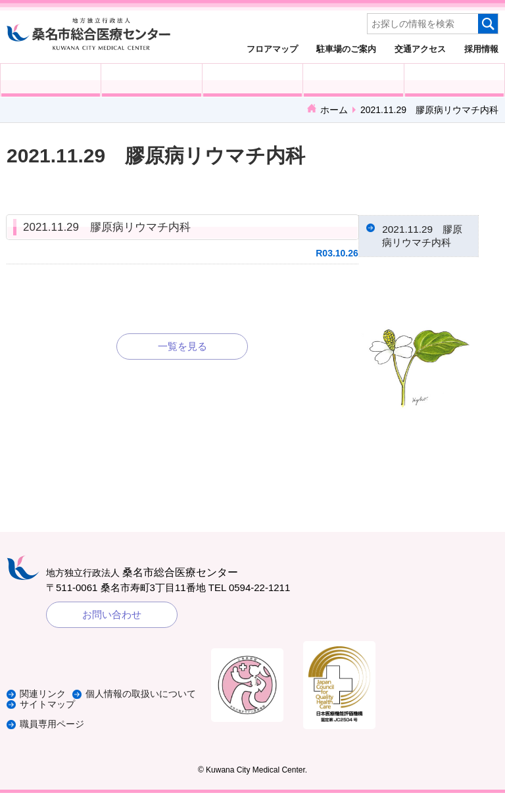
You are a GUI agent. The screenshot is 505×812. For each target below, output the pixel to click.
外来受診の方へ (51, 80)
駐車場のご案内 (346, 49)
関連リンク (44, 704)
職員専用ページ (54, 743)
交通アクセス (420, 49)
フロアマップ (272, 49)
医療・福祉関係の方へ (252, 80)
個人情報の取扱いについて (79, 714)
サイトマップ (49, 724)
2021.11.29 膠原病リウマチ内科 (107, 227)
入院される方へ (151, 80)
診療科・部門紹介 (353, 80)
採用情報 (481, 49)
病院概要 (454, 80)
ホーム (334, 110)
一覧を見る (182, 346)
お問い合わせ (112, 634)
